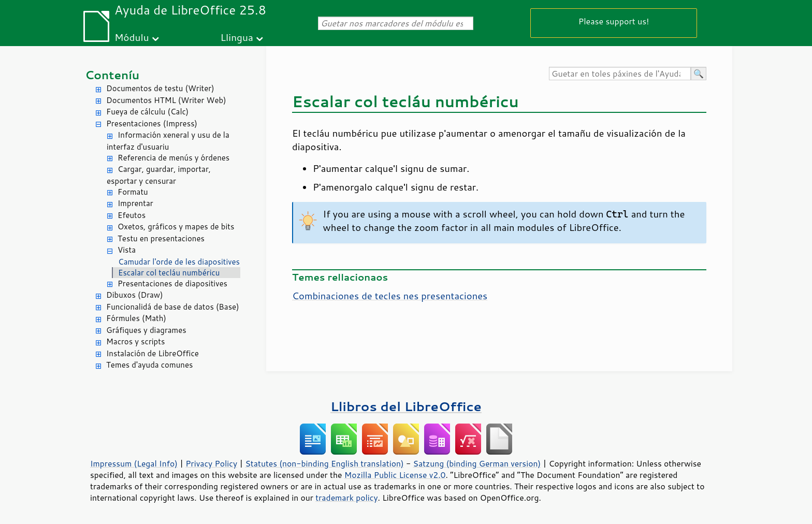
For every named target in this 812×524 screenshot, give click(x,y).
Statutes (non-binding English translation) (324, 463)
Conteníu (112, 75)
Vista (127, 250)
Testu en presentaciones (161, 238)
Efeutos (132, 215)
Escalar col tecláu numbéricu (169, 273)
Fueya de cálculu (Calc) (147, 112)
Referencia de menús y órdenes (173, 158)
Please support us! (614, 21)
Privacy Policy (211, 463)
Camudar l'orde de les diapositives (179, 262)
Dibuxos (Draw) (135, 295)
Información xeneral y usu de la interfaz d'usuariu (168, 141)
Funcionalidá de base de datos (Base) (173, 307)
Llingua (237, 37)
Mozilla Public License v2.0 (395, 475)
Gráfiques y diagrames (146, 330)
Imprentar (135, 203)
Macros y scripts (135, 341)
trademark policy (346, 498)
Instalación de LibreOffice (153, 353)
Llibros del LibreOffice (406, 406)
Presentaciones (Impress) (152, 123)
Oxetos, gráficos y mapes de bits (176, 227)
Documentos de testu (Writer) (160, 88)
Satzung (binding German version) (477, 463)
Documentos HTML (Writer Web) (166, 100)
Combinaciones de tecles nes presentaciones (390, 296)
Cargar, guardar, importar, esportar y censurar (159, 175)
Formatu (133, 192)
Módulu (132, 37)
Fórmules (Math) (136, 318)
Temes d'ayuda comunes (149, 365)
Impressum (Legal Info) (134, 463)
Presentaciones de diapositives (172, 283)
